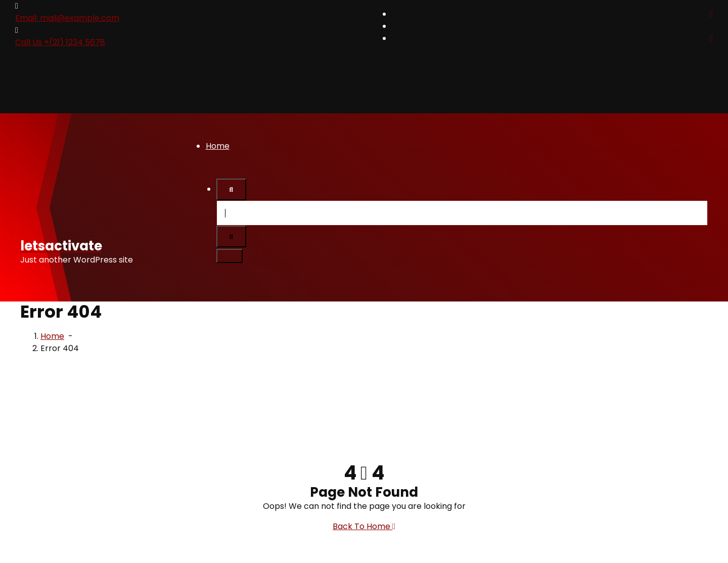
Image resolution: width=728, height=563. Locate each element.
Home (218, 146)
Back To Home (364, 526)
